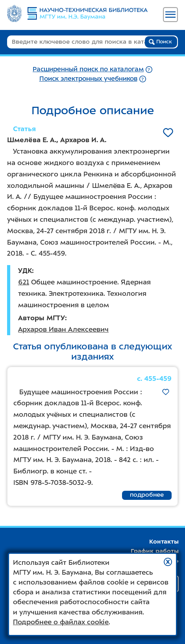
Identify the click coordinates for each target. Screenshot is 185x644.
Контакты (164, 542)
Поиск (160, 42)
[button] (168, 562)
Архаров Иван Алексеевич (63, 329)
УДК (25, 271)
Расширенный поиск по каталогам (88, 69)
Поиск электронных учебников (88, 79)
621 (24, 282)
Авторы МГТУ (42, 318)
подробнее (147, 495)
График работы (155, 551)
